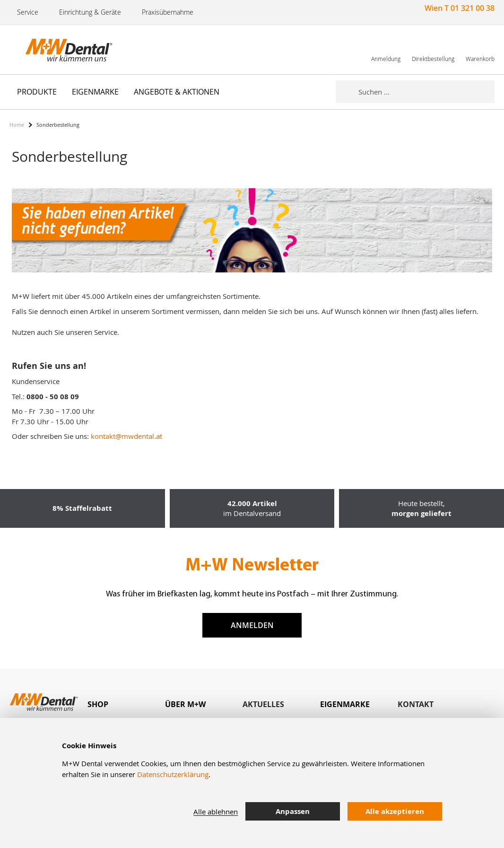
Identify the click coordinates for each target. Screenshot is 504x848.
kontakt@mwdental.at (126, 436)
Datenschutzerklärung (173, 774)
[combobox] (426, 92)
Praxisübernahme (168, 12)
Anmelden (252, 625)
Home (17, 125)
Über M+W (185, 704)
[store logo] (57, 50)
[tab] (126, 704)
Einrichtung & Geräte (90, 12)
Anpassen (293, 811)
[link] (386, 49)
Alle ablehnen (216, 812)
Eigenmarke (345, 704)
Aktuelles (263, 704)
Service (28, 12)
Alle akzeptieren (395, 811)
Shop (98, 704)
